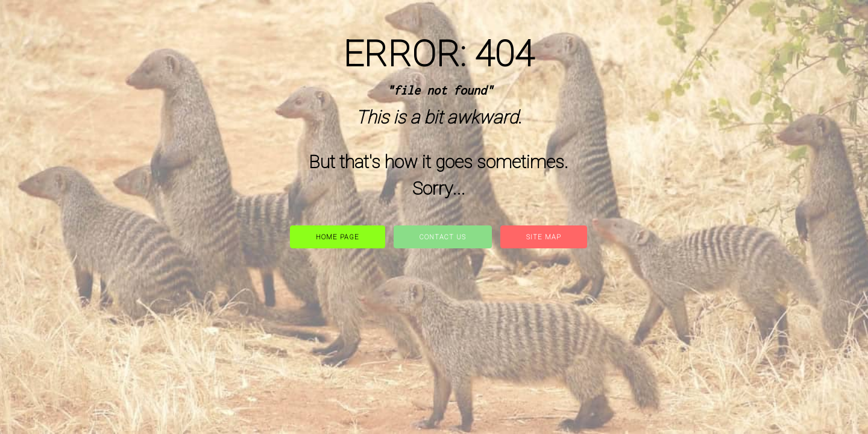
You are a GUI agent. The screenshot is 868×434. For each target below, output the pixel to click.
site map (544, 237)
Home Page (338, 237)
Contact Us (443, 237)
